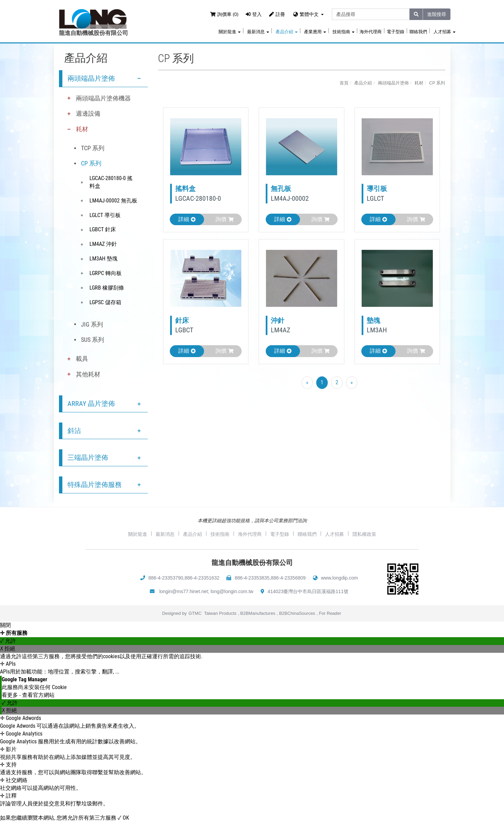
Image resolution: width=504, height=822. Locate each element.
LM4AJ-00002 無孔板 (113, 201)
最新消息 (258, 32)
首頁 (344, 83)
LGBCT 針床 (103, 229)
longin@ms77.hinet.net (184, 591)
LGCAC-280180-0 (198, 198)
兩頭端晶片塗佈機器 (103, 98)
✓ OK (123, 818)
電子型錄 (396, 32)
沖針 (278, 320)
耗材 (82, 129)
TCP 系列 (93, 148)
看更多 (11, 695)
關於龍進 (230, 32)
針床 (182, 320)
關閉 (5, 625)
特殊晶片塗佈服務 (95, 485)
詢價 (225, 219)
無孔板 (281, 189)
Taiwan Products (220, 613)
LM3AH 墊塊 (104, 259)
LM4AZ (280, 330)
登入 (254, 14)
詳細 (187, 219)
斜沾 (74, 431)
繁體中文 (309, 14)
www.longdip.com (339, 578)
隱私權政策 (364, 534)
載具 (82, 359)
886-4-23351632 (202, 578)
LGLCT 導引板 (105, 215)
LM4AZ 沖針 (103, 244)
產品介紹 (287, 32)
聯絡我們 (418, 32)
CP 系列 (91, 163)
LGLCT (375, 198)
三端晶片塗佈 (88, 457)
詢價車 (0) (224, 14)
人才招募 (445, 32)
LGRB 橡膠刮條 (107, 288)
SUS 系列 (93, 340)
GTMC (195, 613)
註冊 (277, 14)
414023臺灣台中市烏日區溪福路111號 (308, 591)
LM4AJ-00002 (290, 198)
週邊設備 (88, 113)
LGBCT (184, 330)
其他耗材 (88, 374)
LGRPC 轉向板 (106, 273)
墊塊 (374, 320)
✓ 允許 (8, 641)
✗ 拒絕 (8, 649)
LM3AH (377, 330)
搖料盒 (185, 189)
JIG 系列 (92, 324)
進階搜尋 (437, 14)
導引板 (377, 189)
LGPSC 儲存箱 (105, 302)
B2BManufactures (258, 613)
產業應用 (315, 32)
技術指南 (344, 32)
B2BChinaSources (297, 613)
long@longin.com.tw (232, 591)
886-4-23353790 (166, 578)
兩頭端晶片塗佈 (91, 78)
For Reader (330, 613)
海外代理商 (371, 32)
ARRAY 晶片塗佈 (91, 404)
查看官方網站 (38, 695)
